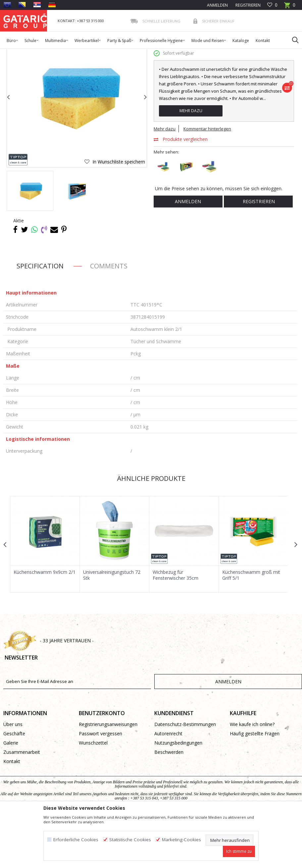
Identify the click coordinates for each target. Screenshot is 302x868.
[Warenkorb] (290, 7)
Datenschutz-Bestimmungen (185, 775)
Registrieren (248, 5)
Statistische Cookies (130, 840)
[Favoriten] (272, 5)
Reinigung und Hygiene (78, 53)
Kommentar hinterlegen (207, 180)
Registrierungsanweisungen (108, 775)
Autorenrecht (168, 784)
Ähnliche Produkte (150, 529)
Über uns (13, 775)
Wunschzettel (93, 793)
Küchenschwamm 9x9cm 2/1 (45, 623)
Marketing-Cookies (181, 840)
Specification (40, 317)
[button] (292, 40)
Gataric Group (17, 53)
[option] (30, 242)
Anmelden (188, 252)
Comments (109, 317)
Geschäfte (14, 784)
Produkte (43, 53)
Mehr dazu (191, 162)
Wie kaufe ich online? (252, 775)
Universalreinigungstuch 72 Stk (111, 626)
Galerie (11, 793)
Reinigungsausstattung (125, 53)
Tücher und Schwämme (172, 53)
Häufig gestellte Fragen (255, 784)
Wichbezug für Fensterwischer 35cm (175, 626)
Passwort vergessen (101, 784)
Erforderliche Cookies (76, 840)
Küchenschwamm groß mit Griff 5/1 (250, 626)
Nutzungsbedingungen (178, 793)
